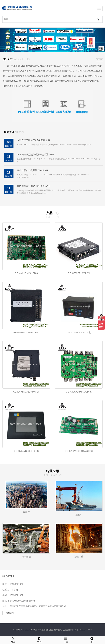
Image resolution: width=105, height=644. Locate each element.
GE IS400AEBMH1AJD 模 (79, 392)
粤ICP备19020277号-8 (81, 630)
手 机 (39, 640)
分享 (13, 640)
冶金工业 (79, 557)
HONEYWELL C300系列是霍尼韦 (33, 140)
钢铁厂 (26, 512)
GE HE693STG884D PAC (26, 332)
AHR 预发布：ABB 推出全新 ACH (33, 186)
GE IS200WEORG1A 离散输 (79, 451)
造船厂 (79, 515)
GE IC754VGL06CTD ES (26, 451)
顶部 (92, 640)
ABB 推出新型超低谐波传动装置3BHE (35, 155)
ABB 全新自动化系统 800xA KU (32, 170)
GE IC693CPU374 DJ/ (79, 273)
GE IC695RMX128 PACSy (26, 392)
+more (100, 60)
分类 (66, 640)
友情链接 (10, 613)
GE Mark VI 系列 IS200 (26, 273)
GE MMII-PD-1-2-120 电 (79, 332)
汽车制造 (26, 557)
